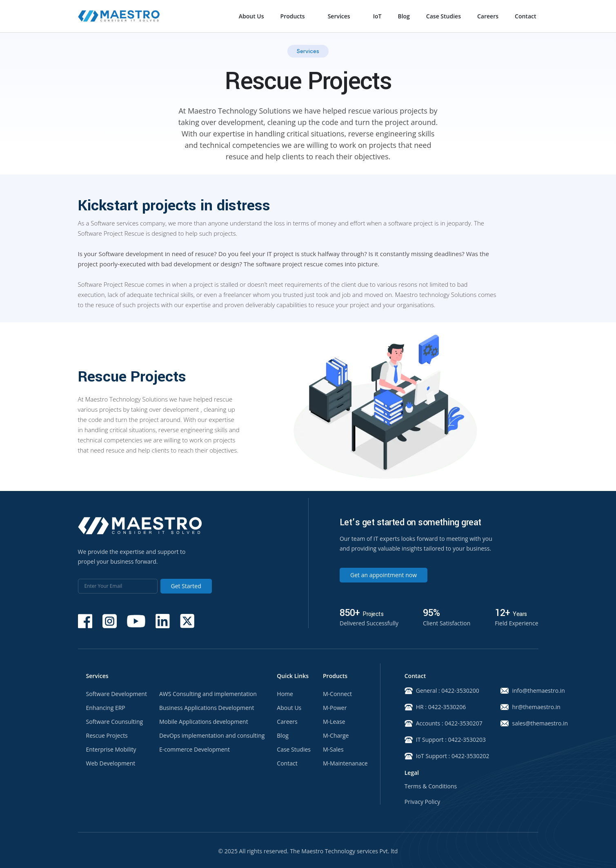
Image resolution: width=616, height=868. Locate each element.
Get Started (186, 586)
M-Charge (336, 736)
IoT (377, 16)
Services (339, 16)
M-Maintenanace (345, 763)
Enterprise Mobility (111, 750)
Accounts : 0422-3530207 (443, 723)
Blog (404, 16)
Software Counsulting (115, 722)
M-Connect (337, 694)
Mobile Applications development (204, 722)
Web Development (111, 763)
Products (293, 16)
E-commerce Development (195, 750)
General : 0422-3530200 (442, 691)
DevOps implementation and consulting (212, 736)
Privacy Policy (422, 802)
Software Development (117, 694)
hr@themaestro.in (530, 707)
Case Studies (444, 16)
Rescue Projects (107, 736)
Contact (525, 16)
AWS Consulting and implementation (208, 694)
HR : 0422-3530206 (435, 707)
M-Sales (333, 750)
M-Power (335, 708)
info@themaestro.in (530, 691)
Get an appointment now (384, 575)
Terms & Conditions (431, 786)
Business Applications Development (207, 708)
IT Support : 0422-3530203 (443, 740)
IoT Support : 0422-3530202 (443, 756)
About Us (251, 16)
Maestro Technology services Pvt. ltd (349, 851)
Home (285, 694)
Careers (488, 16)
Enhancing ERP (106, 708)
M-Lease (334, 722)
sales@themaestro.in (530, 723)
